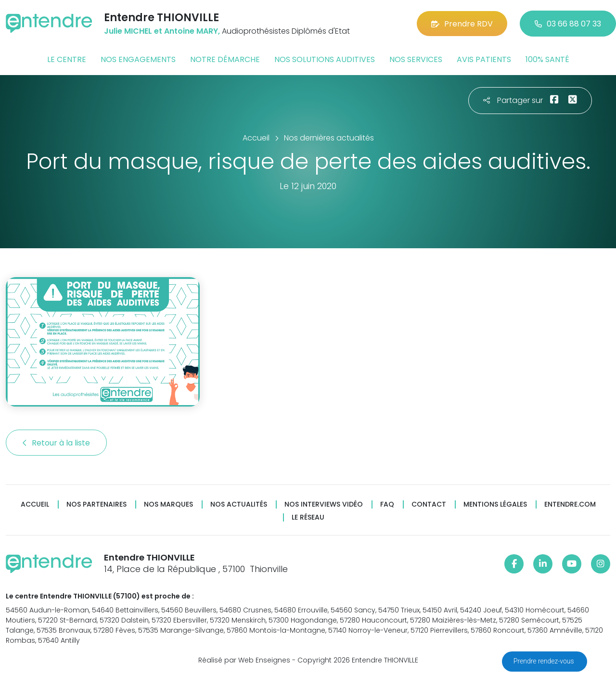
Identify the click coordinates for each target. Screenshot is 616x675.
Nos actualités (239, 504)
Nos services (416, 59)
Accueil (35, 504)
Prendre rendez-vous (545, 661)
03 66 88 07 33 (568, 24)
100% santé (547, 59)
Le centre (67, 59)
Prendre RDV (462, 24)
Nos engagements (138, 59)
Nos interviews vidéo (324, 504)
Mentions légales (495, 504)
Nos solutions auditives (325, 59)
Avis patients (484, 59)
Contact (429, 504)
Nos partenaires (96, 504)
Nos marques (168, 504)
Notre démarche (225, 59)
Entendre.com (570, 504)
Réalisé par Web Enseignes (244, 660)
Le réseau (308, 517)
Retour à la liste (56, 443)
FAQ (387, 504)
